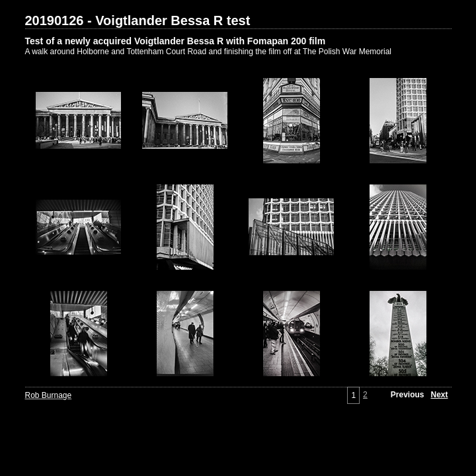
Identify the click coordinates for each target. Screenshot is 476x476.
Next (439, 395)
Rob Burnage (49, 395)
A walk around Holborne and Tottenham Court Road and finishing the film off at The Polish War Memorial (209, 52)
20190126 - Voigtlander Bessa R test (138, 20)
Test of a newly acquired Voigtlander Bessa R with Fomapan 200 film (176, 41)
